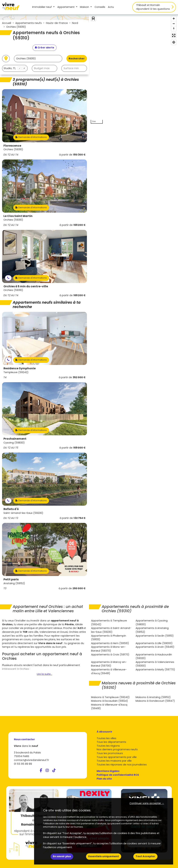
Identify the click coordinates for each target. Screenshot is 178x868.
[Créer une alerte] (44, 48)
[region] (133, 70)
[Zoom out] (174, 24)
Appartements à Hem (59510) (110, 643)
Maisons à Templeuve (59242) (110, 697)
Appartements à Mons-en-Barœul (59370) (108, 649)
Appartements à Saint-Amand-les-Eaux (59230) (111, 630)
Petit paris (11, 579)
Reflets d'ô (11, 509)
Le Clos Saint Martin (18, 216)
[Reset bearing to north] (174, 29)
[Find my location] (174, 42)
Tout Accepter (145, 856)
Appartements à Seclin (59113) (155, 636)
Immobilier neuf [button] (42, 7)
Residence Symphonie (20, 368)
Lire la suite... (44, 674)
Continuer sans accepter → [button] (147, 803)
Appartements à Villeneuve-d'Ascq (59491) (109, 671)
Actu (111, 7)
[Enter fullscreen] (174, 35)
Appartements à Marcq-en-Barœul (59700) (109, 664)
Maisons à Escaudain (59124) (110, 701)
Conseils (100, 7)
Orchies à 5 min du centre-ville (26, 286)
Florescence (12, 146)
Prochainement (15, 439)
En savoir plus (62, 856)
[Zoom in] (174, 19)
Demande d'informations (31, 137)
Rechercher (77, 59)
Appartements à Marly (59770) (155, 670)
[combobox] (15, 68)
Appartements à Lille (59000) (154, 643)
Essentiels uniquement (104, 856)
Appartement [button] (66, 7)
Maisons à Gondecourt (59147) (155, 701)
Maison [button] (85, 7)
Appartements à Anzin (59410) (155, 647)
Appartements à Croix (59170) (110, 655)
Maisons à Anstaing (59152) (153, 697)
